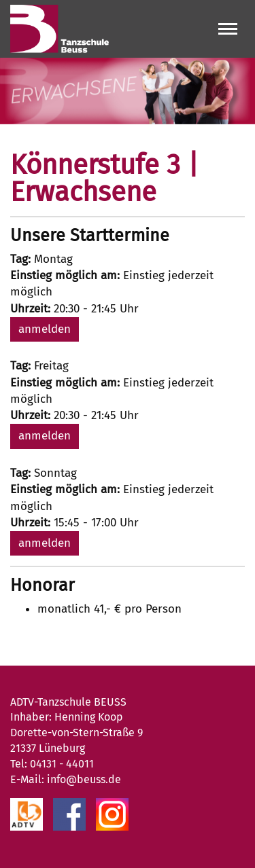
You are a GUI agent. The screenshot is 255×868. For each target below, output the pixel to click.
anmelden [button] (45, 329)
